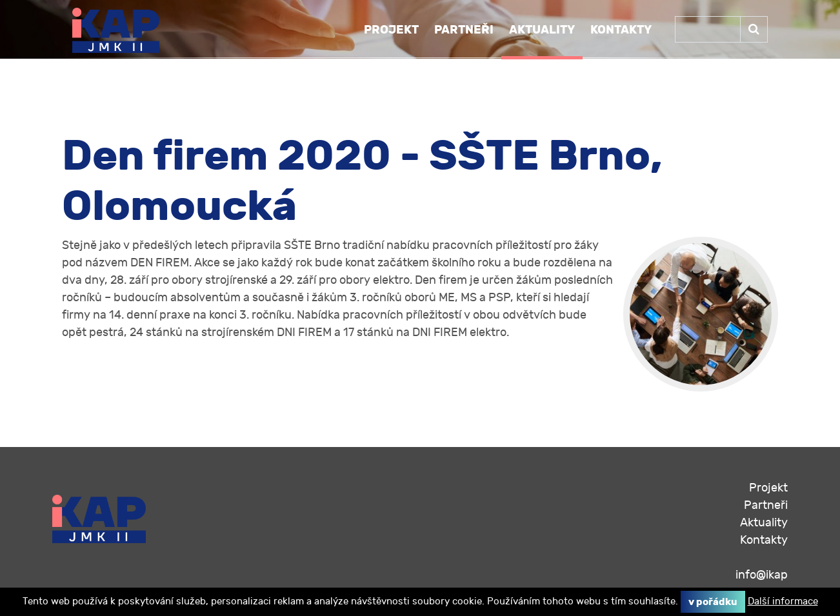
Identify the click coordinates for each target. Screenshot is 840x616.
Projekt (391, 30)
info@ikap (762, 575)
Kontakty (621, 30)
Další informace (783, 601)
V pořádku (713, 602)
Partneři (464, 30)
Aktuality (542, 30)
